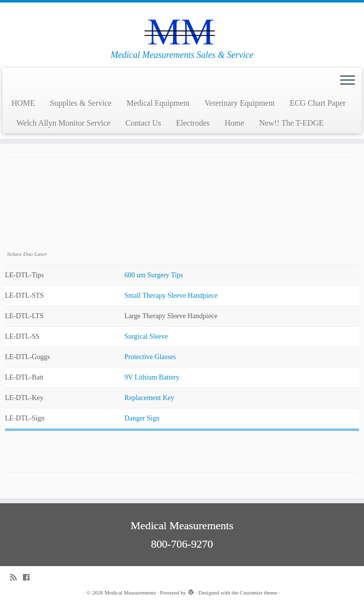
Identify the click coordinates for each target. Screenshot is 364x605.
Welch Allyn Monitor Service (63, 123)
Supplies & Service (81, 103)
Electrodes (193, 123)
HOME (23, 103)
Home (235, 123)
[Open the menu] (348, 81)
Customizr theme (259, 593)
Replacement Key (150, 398)
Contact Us (143, 123)
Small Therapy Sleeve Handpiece (171, 296)
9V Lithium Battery (152, 377)
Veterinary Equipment (240, 103)
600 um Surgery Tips (154, 275)
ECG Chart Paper (318, 103)
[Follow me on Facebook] (29, 577)
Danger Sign (142, 418)
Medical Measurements (130, 593)
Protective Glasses (150, 357)
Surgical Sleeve (146, 336)
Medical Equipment (158, 103)
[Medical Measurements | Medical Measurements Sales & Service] (182, 26)
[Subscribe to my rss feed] (16, 577)
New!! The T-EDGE (291, 123)
